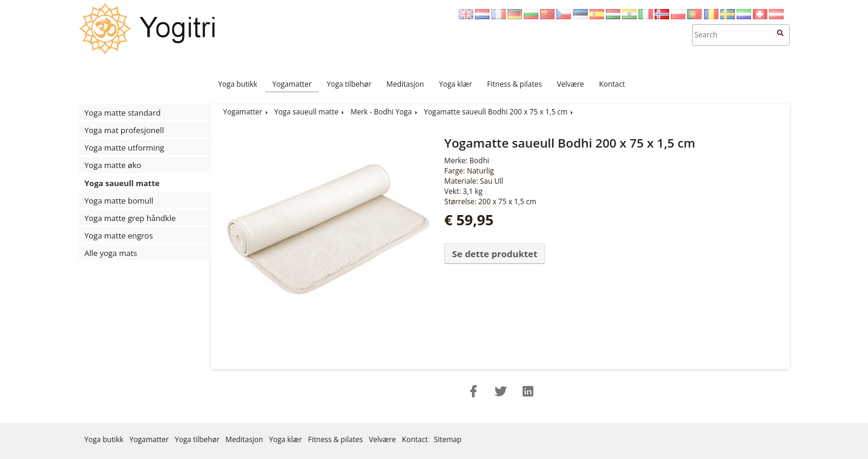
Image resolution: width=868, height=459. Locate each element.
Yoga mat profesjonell (124, 130)
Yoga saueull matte (122, 183)
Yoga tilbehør (349, 84)
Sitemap (448, 439)
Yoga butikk (238, 84)
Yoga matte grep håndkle (130, 218)
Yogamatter (292, 84)
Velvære (571, 84)
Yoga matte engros (119, 236)
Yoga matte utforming (124, 148)
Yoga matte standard (122, 113)
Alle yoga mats (111, 253)
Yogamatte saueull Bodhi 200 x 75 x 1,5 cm (495, 112)
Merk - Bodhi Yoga (381, 112)
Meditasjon (405, 84)
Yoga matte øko (113, 165)
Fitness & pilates (514, 84)
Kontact (612, 84)
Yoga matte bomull (119, 201)
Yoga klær (455, 84)
